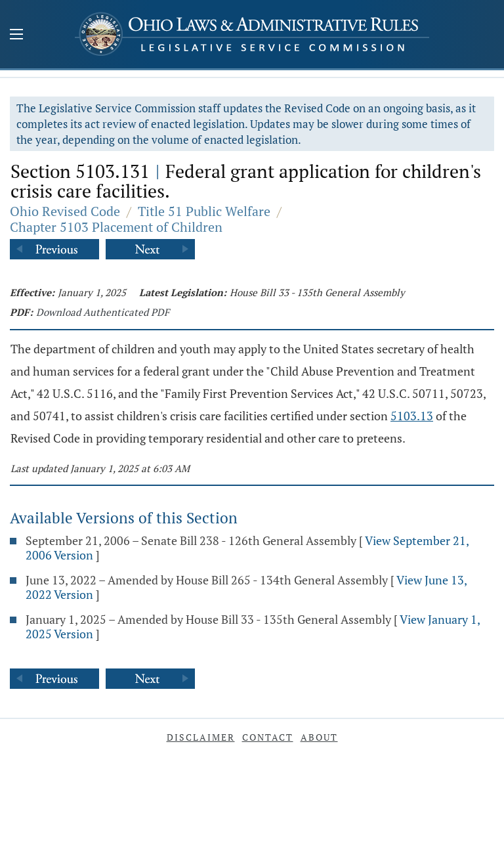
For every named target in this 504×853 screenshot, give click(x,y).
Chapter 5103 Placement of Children (116, 227)
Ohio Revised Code (65, 211)
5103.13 (412, 416)
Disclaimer (201, 737)
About (319, 737)
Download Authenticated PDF (103, 312)
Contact (268, 737)
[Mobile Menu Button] (16, 35)
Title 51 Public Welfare (204, 211)
